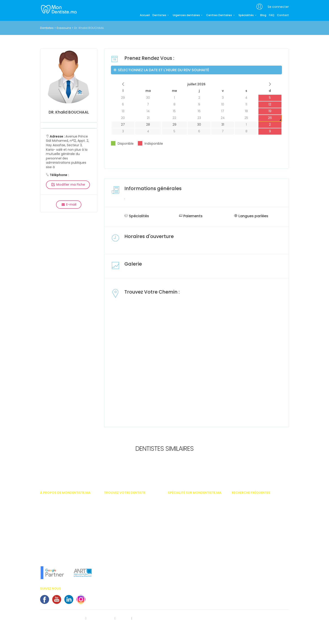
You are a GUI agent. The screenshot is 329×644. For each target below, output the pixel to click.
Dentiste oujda (114, 568)
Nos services (49, 538)
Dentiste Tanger (115, 528)
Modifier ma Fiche (68, 185)
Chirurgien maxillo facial (185, 515)
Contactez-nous (145, 618)
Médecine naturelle (181, 581)
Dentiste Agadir (114, 521)
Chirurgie (174, 508)
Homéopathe (177, 554)
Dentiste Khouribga (117, 574)
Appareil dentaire (243, 508)
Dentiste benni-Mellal (118, 561)
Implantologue (178, 568)
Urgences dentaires (188, 15)
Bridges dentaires (244, 541)
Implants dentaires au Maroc (252, 535)
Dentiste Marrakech (117, 515)
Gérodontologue (179, 548)
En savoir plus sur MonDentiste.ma (63, 545)
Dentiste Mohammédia (120, 535)
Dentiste (173, 521)
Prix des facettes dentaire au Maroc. (256, 501)
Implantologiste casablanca (188, 501)
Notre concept (50, 558)
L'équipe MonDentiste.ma (57, 551)
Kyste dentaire (241, 568)
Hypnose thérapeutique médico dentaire (196, 561)
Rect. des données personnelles (62, 618)
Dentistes (161, 15)
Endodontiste (177, 535)
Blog (263, 15)
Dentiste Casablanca (119, 501)
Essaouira (64, 28)
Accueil (145, 15)
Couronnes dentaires (246, 554)
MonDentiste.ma (58, 9)
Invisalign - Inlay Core (247, 515)
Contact (283, 15)
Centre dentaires (243, 548)
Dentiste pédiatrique (182, 528)
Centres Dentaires (221, 15)
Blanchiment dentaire (247, 528)
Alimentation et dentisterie (249, 574)
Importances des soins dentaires (254, 521)
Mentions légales (101, 618)
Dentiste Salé (113, 581)
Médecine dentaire (181, 574)
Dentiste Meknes (115, 548)
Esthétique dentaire (181, 541)
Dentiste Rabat (114, 508)
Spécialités (248, 15)
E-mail (69, 204)
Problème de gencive (246, 561)
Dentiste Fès (112, 541)
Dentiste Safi (112, 554)
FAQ (272, 15)
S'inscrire (123, 618)
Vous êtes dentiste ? (54, 531)
